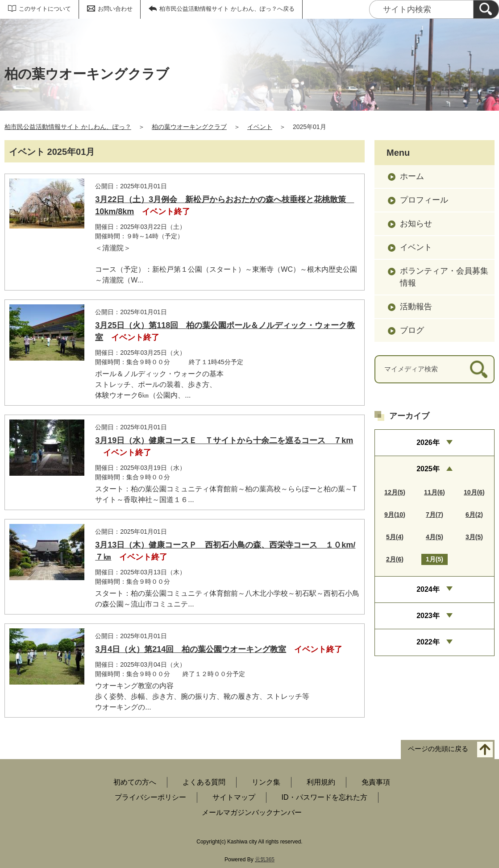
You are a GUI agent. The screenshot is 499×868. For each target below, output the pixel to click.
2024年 (428, 589)
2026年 (428, 442)
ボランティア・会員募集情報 (444, 277)
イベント (260, 127)
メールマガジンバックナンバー (252, 812)
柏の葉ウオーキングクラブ (189, 127)
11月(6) (435, 492)
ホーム (412, 176)
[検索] (486, 9)
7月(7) (435, 515)
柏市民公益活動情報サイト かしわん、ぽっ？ (68, 127)
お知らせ (416, 224)
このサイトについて (45, 9)
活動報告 (416, 307)
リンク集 (266, 782)
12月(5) (395, 492)
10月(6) (474, 492)
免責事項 (376, 782)
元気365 (265, 860)
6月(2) (474, 515)
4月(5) (435, 537)
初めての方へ (135, 782)
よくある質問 (204, 782)
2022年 (428, 642)
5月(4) (395, 537)
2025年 (428, 469)
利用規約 (321, 782)
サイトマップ (234, 797)
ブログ (412, 330)
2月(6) (395, 559)
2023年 (428, 616)
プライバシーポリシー (150, 797)
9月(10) (395, 515)
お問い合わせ (115, 9)
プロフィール (424, 200)
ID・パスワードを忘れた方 (324, 797)
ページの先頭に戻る (438, 749)
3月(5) (474, 537)
